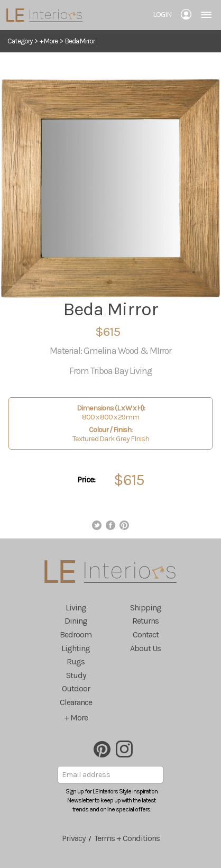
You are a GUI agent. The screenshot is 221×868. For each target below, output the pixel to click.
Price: (86, 479)
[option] (111, 188)
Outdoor (76, 688)
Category (20, 41)
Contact (146, 634)
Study (76, 675)
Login (162, 15)
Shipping (146, 607)
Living (76, 607)
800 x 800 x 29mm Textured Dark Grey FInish (111, 423)
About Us (145, 648)
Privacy (73, 838)
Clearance (76, 702)
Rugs (76, 661)
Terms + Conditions (127, 838)
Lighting (76, 648)
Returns (145, 621)
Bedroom (76, 634)
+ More (49, 41)
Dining (76, 621)
